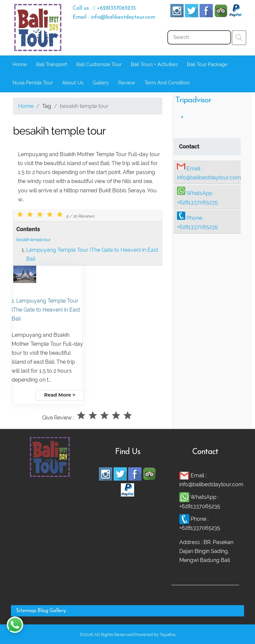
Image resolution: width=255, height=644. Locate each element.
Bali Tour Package (207, 64)
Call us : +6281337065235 (104, 8)
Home (20, 64)
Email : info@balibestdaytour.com (114, 17)
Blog (43, 611)
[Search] (199, 37)
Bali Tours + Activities (154, 64)
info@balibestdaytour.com (209, 178)
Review (127, 83)
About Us (73, 83)
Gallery (101, 83)
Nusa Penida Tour (33, 83)
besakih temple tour (33, 240)
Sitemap (26, 611)
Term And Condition (167, 83)
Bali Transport (52, 64)
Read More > (60, 395)
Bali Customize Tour (99, 64)
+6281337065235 (197, 202)
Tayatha (168, 635)
